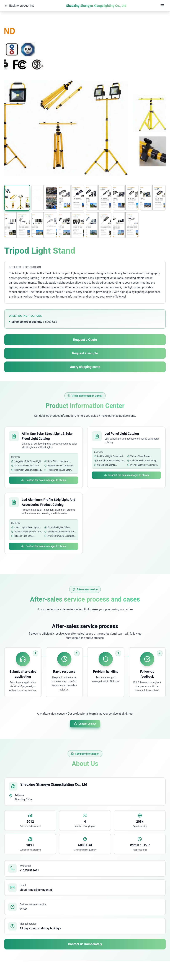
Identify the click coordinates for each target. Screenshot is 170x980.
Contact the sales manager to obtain (44, 480)
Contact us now (85, 724)
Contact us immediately (85, 944)
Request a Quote (85, 340)
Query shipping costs (85, 367)
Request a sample (85, 353)
